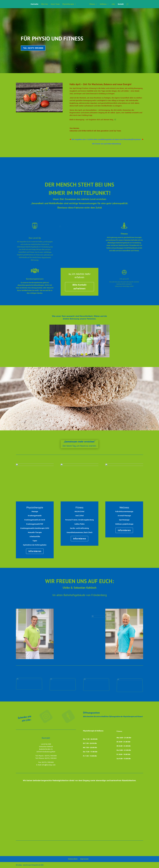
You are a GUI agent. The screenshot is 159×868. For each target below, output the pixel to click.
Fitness (92, 4)
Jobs (113, 4)
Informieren (35, 551)
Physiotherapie (68, 4)
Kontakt (121, 4)
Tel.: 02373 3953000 (33, 48)
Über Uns (44, 4)
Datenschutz (73, 859)
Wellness (103, 4)
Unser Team (55, 4)
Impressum (84, 859)
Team (64, 316)
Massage (35, 512)
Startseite (34, 4)
